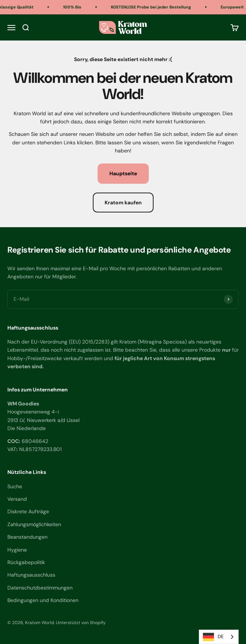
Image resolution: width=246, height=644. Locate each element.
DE (213, 637)
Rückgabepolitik (26, 562)
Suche (15, 486)
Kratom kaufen (123, 203)
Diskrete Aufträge (28, 511)
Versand (17, 499)
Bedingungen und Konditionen (43, 600)
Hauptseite (123, 173)
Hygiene (17, 550)
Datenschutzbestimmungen (40, 588)
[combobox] (219, 637)
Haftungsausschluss (31, 575)
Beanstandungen (27, 537)
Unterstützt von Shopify (81, 623)
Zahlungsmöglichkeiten (34, 524)
